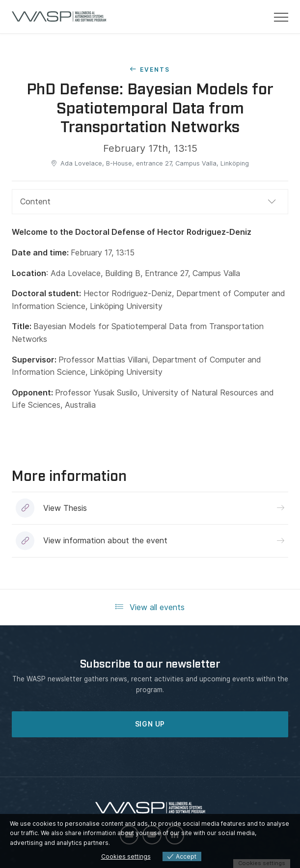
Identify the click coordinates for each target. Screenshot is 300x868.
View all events (150, 607)
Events (155, 70)
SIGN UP (150, 724)
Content (35, 201)
